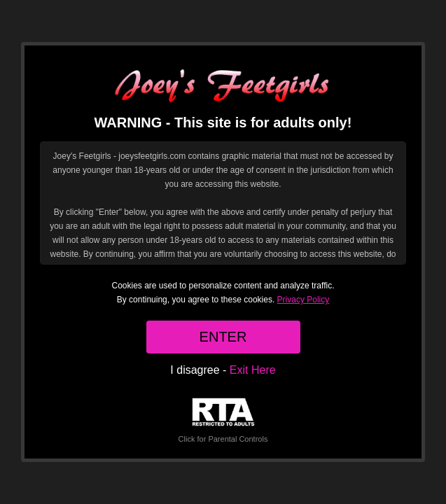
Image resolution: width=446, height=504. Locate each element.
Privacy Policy (304, 300)
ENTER (223, 337)
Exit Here (253, 370)
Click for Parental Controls (223, 420)
